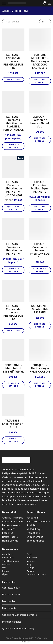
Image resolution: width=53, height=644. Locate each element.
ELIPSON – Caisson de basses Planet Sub (40, 122)
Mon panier (9, 601)
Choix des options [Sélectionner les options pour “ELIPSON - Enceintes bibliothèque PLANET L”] (40, 208)
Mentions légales (12, 622)
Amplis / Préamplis (13, 518)
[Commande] (14, 22)
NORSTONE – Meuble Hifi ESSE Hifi (40, 309)
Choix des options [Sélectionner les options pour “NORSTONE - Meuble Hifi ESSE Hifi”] (40, 325)
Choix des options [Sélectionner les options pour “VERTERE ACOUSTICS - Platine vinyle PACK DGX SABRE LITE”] (40, 81)
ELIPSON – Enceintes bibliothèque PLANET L (40, 187)
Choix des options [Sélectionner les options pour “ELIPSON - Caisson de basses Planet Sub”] (40, 140)
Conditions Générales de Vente (19, 615)
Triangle (31, 567)
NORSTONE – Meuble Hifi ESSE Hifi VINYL (13, 368)
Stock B (31, 525)
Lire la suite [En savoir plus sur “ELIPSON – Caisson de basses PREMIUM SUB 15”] (13, 79)
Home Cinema (10, 541)
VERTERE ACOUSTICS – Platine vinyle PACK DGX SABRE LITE (40, 61)
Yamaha (31, 571)
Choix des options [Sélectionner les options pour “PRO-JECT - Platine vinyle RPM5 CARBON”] (40, 385)
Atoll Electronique (11, 561)
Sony (29, 564)
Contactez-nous (11, 588)
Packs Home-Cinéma (38, 521)
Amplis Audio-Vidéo (13, 521)
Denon (5, 571)
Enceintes (7, 533)
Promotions (33, 533)
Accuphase (7, 554)
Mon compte (9, 608)
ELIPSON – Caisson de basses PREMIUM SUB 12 (13, 312)
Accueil (6, 11)
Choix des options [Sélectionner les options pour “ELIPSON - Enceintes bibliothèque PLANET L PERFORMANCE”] (13, 146)
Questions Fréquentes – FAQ (18, 628)
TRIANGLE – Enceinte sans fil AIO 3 (13, 424)
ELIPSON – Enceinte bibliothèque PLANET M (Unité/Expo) (13, 188)
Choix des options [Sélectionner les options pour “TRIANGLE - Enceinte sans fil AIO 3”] (13, 440)
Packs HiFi (32, 518)
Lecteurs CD (9, 529)
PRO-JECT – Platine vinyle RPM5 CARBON (40, 368)
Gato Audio (32, 557)
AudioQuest (8, 557)
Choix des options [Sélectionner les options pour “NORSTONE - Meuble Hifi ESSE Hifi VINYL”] (13, 385)
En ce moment (35, 537)
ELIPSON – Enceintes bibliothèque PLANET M (13, 249)
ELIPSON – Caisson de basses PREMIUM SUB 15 (13, 61)
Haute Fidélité (10, 537)
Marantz (31, 561)
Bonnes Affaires (35, 541)
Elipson (6, 574)
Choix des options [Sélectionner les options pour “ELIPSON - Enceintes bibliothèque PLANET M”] (13, 270)
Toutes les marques (36, 574)
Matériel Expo (34, 529)
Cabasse (6, 564)
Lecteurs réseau (11, 525)
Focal (29, 554)
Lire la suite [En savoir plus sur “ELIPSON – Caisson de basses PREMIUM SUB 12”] (13, 331)
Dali (4, 567)
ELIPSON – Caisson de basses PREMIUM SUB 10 (40, 250)
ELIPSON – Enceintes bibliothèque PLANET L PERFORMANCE (13, 123)
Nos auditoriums (12, 594)
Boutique (16, 11)
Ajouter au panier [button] (13, 208)
